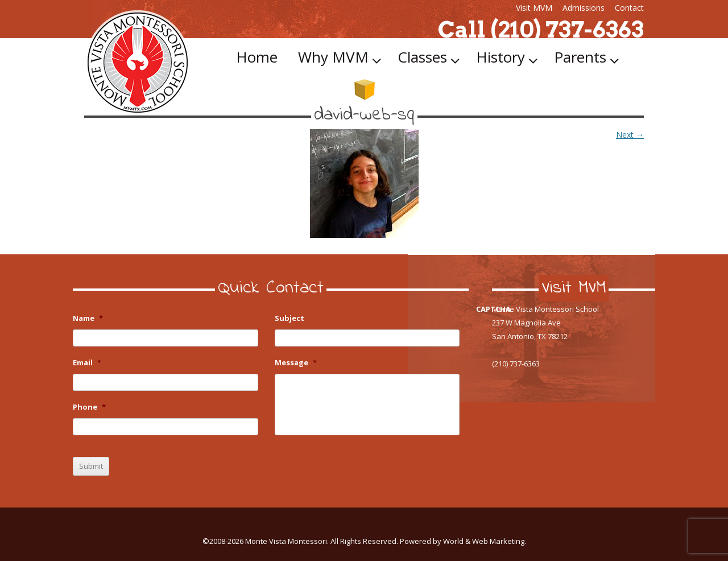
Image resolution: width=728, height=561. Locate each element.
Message (296, 363)
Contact (629, 8)
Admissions (584, 8)
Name (88, 318)
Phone (89, 407)
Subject (289, 318)
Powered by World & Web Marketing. (463, 541)
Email (87, 363)
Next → (630, 135)
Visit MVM (534, 8)
